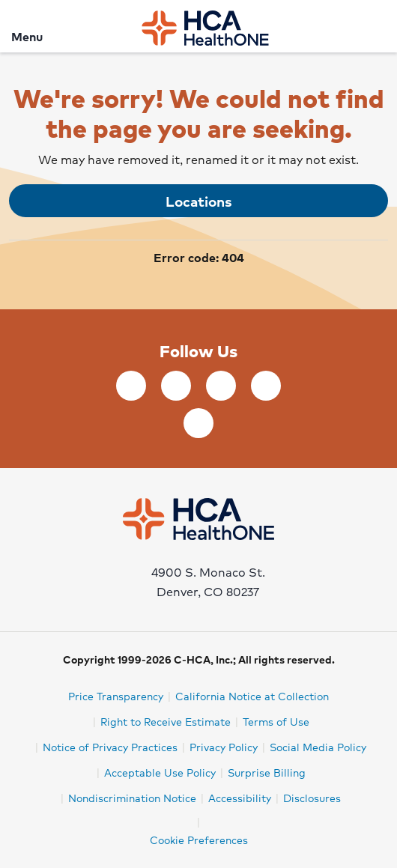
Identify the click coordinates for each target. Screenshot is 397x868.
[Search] (377, 26)
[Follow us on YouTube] (266, 386)
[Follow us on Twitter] (221, 386)
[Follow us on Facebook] (131, 386)
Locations (199, 201)
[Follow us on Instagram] (198, 423)
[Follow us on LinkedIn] (176, 386)
